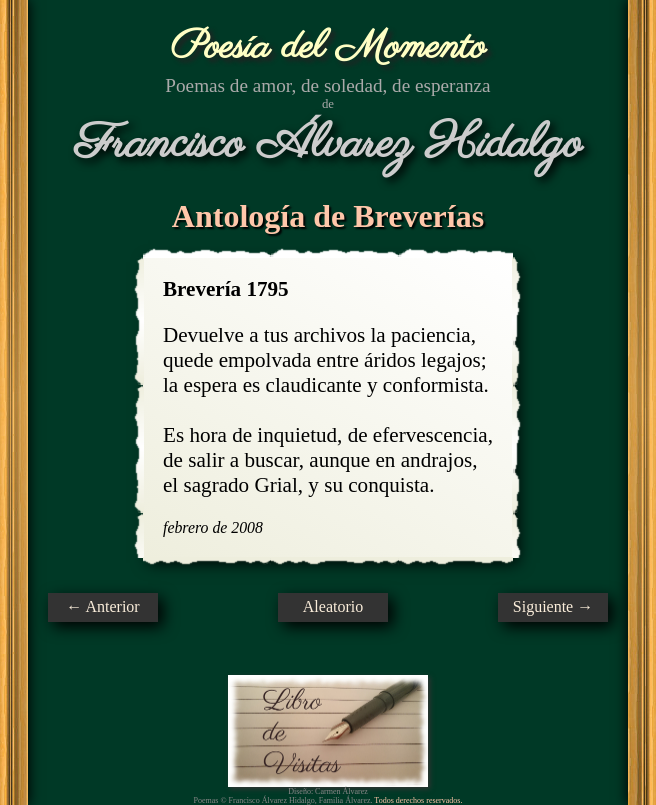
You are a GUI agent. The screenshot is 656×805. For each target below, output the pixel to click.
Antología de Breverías (328, 216)
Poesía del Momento (328, 47)
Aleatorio (333, 606)
